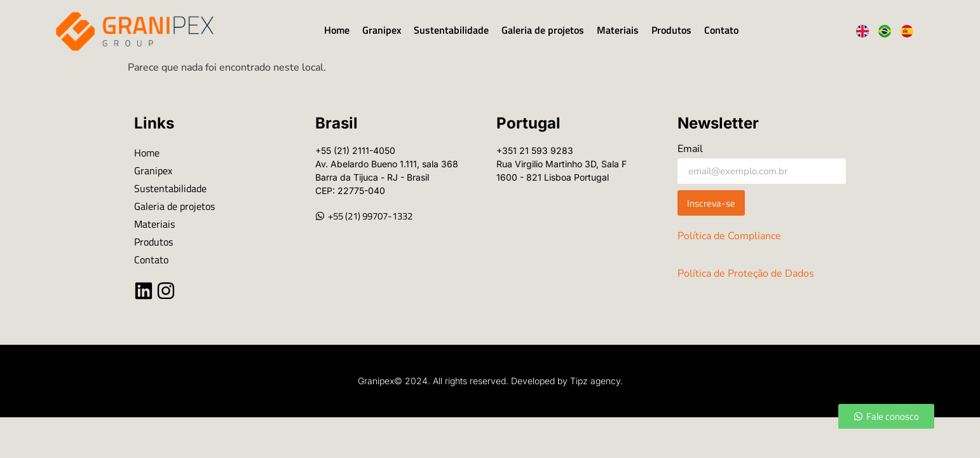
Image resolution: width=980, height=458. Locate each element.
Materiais (618, 30)
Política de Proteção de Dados (746, 274)
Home (337, 30)
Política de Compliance (729, 236)
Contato (721, 30)
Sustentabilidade (451, 30)
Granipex (382, 30)
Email (690, 150)
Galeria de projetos (543, 30)
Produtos (671, 30)
